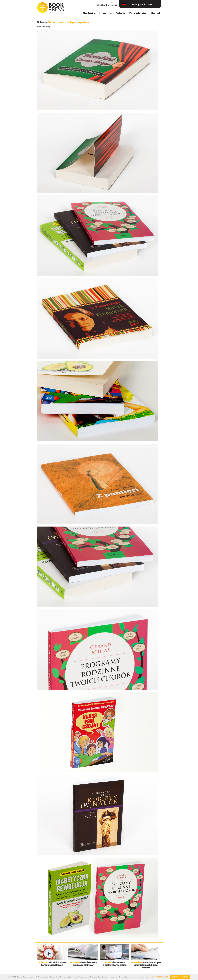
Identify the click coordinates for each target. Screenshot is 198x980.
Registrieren (146, 5)
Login (134, 5)
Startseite (89, 13)
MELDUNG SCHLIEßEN (180, 977)
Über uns (105, 13)
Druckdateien (138, 13)
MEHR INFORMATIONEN (159, 977)
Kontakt (156, 13)
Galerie (120, 13)
